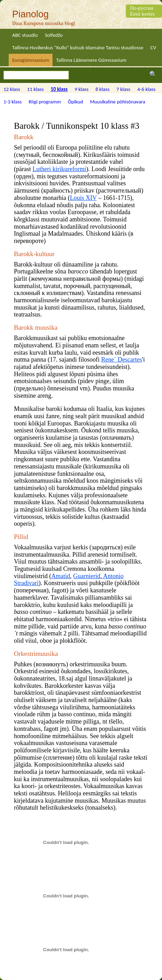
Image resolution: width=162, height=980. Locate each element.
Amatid (61, 576)
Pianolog (30, 14)
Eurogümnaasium (31, 60)
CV (153, 48)
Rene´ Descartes (121, 360)
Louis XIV (83, 198)
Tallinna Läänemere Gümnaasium (91, 60)
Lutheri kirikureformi (59, 169)
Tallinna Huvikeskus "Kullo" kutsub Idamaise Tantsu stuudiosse (78, 48)
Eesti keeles (142, 14)
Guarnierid (87, 576)
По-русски (142, 8)
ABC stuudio (25, 35)
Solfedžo (54, 35)
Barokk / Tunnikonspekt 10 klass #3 (76, 126)
